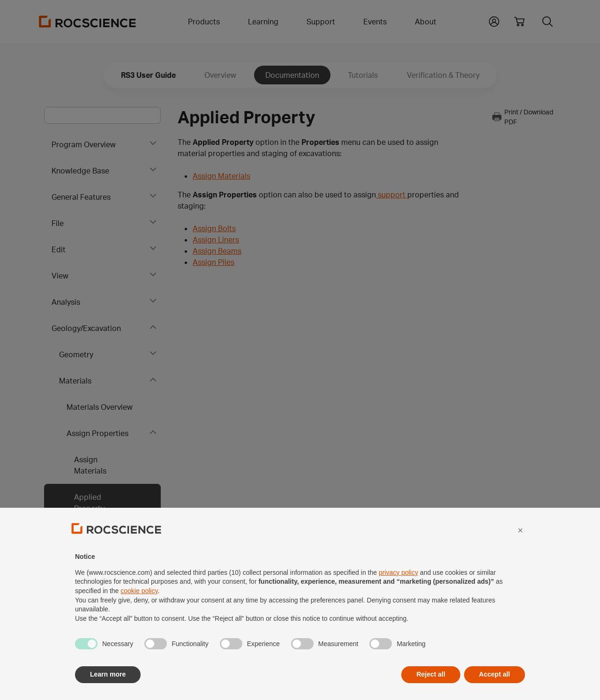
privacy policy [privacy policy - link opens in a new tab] (398, 593)
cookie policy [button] (139, 612)
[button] (520, 551)
